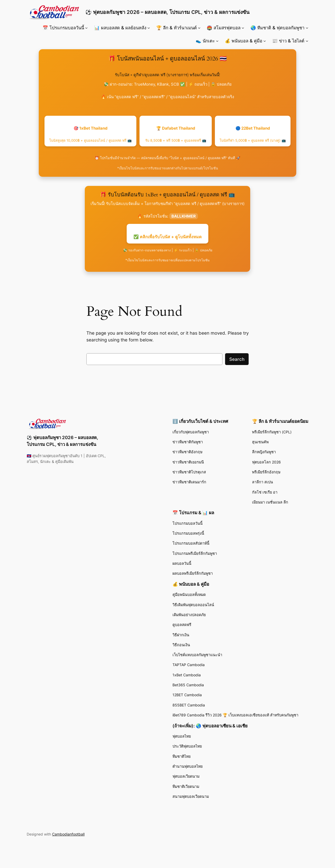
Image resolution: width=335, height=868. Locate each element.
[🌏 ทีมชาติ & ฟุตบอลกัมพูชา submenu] (307, 28)
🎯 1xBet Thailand (90, 134)
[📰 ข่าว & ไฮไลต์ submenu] (307, 41)
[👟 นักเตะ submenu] (217, 41)
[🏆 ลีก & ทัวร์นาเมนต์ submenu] (199, 28)
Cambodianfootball (68, 834)
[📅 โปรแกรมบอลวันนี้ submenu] (86, 28)
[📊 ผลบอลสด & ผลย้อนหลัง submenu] (149, 28)
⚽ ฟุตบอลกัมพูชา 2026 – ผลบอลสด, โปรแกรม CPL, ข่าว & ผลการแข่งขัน (167, 12)
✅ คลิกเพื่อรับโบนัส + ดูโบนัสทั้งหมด (167, 237)
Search (237, 359)
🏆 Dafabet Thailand (176, 134)
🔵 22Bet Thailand (253, 134)
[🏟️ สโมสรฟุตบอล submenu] (243, 28)
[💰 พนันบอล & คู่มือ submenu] (265, 41)
